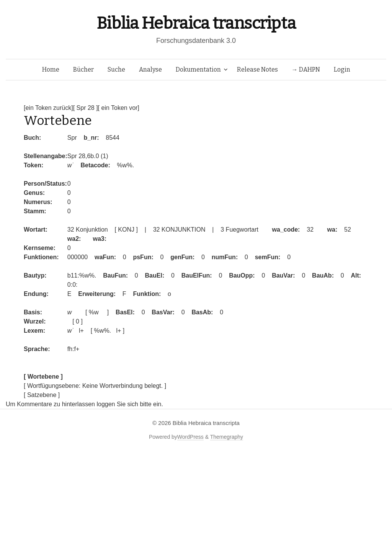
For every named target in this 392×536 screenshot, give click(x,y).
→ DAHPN (306, 69)
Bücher (83, 69)
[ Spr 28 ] (86, 108)
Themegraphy (227, 437)
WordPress (190, 437)
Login (342, 69)
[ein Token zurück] (48, 108)
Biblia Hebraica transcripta (196, 23)
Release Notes (257, 69)
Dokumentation (198, 69)
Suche (116, 69)
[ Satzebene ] (42, 395)
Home (51, 69)
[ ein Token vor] (119, 108)
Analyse (150, 69)
